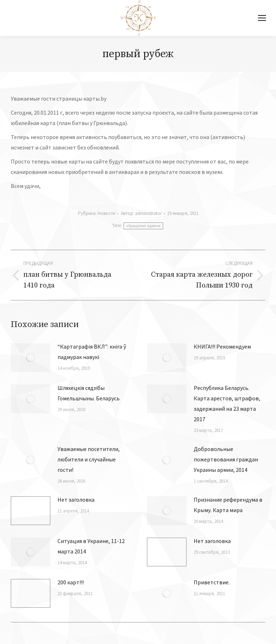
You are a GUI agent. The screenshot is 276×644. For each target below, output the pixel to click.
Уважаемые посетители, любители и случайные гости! (89, 459)
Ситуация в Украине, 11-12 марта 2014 (91, 546)
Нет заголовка (76, 500)
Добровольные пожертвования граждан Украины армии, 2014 (226, 459)
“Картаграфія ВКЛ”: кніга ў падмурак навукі (92, 352)
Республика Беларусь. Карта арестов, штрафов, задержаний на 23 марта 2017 (227, 403)
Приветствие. (212, 582)
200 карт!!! (71, 582)
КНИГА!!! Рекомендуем (222, 346)
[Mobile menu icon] (262, 18)
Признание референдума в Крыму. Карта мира (228, 505)
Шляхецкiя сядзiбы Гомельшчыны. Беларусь (89, 393)
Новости (107, 213)
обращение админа (143, 226)
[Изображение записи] (31, 358)
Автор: (141, 213)
